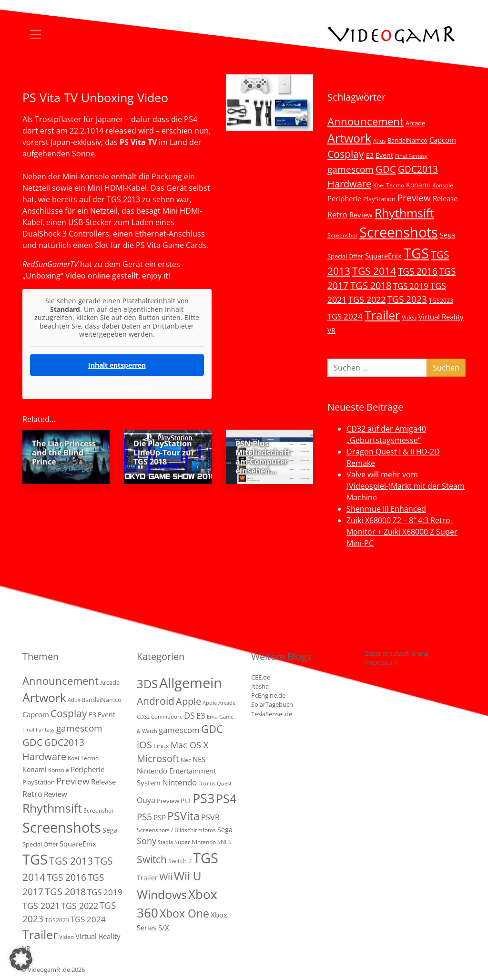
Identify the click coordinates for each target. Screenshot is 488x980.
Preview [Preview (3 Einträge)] (168, 801)
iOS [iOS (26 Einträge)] (144, 744)
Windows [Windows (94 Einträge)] (162, 894)
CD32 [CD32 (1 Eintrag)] (143, 717)
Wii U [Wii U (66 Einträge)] (188, 876)
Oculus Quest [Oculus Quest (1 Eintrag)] (215, 784)
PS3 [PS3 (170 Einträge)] (203, 798)
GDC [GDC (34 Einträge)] (386, 169)
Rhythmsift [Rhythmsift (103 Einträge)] (404, 213)
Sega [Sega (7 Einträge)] (447, 235)
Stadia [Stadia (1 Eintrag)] (165, 842)
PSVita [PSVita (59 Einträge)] (183, 816)
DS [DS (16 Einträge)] (189, 715)
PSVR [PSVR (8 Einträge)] (210, 817)
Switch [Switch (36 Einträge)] (152, 859)
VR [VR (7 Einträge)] (331, 330)
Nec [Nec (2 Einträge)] (186, 760)
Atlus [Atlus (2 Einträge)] (379, 141)
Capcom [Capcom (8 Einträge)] (443, 140)
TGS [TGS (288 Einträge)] (206, 858)
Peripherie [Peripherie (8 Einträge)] (344, 198)
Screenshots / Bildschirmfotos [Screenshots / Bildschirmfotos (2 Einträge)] (176, 830)
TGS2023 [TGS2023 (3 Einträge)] (441, 300)
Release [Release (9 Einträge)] (445, 198)
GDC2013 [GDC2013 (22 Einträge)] (418, 169)
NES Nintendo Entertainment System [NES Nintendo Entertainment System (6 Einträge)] (176, 771)
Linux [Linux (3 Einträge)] (161, 746)
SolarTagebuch (272, 704)
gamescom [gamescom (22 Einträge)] (351, 169)
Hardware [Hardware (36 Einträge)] (349, 184)
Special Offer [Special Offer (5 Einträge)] (345, 256)
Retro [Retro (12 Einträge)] (337, 215)
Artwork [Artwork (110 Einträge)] (349, 138)
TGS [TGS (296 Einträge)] (416, 253)
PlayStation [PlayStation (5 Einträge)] (379, 199)
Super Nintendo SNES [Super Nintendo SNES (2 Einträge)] (203, 842)
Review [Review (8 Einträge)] (361, 215)
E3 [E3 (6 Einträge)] (370, 155)
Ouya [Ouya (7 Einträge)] (146, 800)
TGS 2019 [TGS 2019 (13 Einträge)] (411, 286)
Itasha (260, 686)
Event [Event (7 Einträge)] (384, 155)
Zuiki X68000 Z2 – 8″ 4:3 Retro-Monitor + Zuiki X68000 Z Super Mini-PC (402, 532)
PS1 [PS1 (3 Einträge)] (186, 801)
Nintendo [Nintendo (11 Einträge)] (179, 782)
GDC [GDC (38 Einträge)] (212, 729)
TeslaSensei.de (272, 714)
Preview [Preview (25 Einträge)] (414, 198)
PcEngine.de (268, 695)
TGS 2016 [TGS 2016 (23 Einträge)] (418, 271)
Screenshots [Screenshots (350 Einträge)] (399, 232)
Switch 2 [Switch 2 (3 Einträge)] (180, 861)
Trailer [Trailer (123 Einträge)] (382, 315)
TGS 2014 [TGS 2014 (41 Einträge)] (374, 271)
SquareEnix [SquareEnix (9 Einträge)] (383, 256)
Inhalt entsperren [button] (117, 365)
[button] (21, 959)
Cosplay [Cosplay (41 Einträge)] (346, 154)
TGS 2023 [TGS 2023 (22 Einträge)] (407, 299)
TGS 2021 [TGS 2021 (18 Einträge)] (41, 906)
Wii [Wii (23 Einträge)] (166, 877)
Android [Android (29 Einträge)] (156, 701)
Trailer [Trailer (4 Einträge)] (147, 878)
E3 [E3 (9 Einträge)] (201, 716)
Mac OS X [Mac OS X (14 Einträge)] (189, 745)
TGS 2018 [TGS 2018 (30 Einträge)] (371, 285)
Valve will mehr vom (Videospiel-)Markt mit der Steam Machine (406, 486)
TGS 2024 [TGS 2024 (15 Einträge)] (345, 316)
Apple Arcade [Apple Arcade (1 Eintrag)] (219, 703)
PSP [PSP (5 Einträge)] (160, 817)
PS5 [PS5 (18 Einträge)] (144, 817)
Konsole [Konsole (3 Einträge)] (443, 185)
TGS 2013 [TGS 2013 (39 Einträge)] (71, 861)
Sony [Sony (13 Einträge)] (147, 841)
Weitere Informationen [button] (117, 387)
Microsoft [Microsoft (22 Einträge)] (158, 758)
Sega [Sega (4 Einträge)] (225, 830)
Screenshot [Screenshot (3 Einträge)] (342, 235)
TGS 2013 (123, 199)
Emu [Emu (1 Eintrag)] (212, 717)
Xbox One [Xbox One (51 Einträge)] (184, 913)
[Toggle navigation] (35, 34)
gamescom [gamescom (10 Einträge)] (179, 730)
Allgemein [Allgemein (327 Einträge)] (191, 683)
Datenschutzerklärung (397, 653)
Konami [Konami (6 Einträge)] (418, 185)
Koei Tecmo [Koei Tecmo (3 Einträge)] (389, 185)
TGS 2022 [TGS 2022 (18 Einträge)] (367, 299)
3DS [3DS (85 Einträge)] (147, 684)
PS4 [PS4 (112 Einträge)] (226, 798)
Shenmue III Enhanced (386, 509)
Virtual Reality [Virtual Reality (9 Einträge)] (441, 317)
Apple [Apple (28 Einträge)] (188, 701)
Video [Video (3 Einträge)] (409, 317)
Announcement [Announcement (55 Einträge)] (366, 121)
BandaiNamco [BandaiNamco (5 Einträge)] (407, 140)
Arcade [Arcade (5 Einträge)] (415, 123)
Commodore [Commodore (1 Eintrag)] (167, 717)
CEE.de (261, 677)
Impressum (382, 662)
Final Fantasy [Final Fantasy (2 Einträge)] (411, 156)
